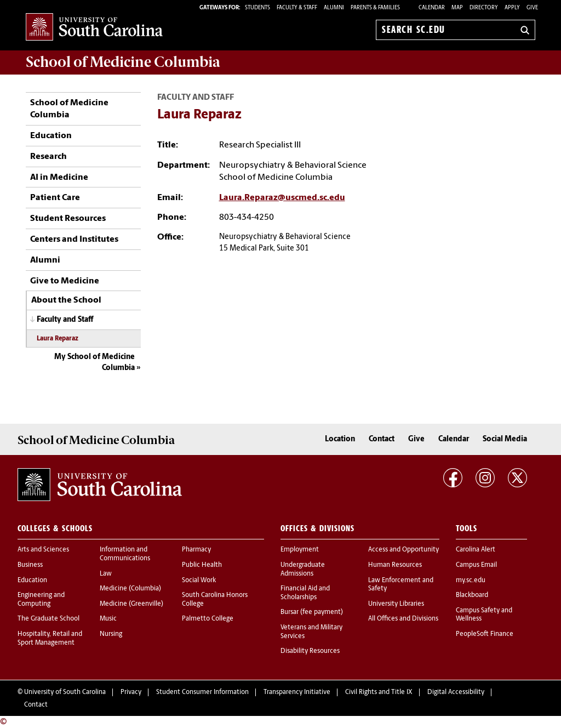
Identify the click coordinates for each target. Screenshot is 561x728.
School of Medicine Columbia (123, 62)
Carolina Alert (476, 550)
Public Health (202, 565)
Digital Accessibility (456, 692)
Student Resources (68, 219)
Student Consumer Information (202, 692)
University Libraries (396, 604)
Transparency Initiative (297, 692)
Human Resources (395, 565)
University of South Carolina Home (94, 28)
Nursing (111, 634)
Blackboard (472, 595)
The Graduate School (48, 619)
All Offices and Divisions (403, 619)
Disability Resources (310, 651)
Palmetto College (208, 619)
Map (457, 8)
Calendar (432, 8)
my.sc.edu (471, 581)
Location (340, 439)
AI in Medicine (59, 178)
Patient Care (55, 198)
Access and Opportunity (403, 550)
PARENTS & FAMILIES (375, 8)
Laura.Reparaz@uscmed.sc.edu (282, 198)
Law (106, 574)
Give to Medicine (65, 281)
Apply (512, 8)
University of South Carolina (65, 692)
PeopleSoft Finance (485, 634)
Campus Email (476, 565)
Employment (300, 550)
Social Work (199, 581)
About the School (66, 300)
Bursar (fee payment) (312, 612)
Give (532, 8)
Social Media (505, 439)
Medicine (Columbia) (130, 589)
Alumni (45, 260)
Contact (382, 439)
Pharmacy (196, 550)
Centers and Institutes (74, 240)
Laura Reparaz (58, 339)
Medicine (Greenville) (131, 604)
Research (48, 157)
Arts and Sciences (43, 550)
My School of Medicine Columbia (95, 363)
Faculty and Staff (65, 320)
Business (30, 565)
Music (108, 619)
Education (51, 136)
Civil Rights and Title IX (379, 692)
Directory (484, 8)
